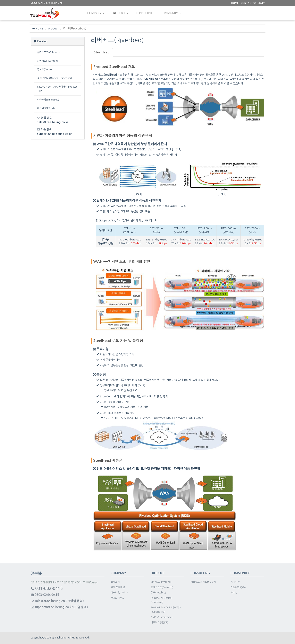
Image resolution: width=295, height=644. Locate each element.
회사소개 (115, 582)
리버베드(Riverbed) (48, 61)
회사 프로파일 (118, 587)
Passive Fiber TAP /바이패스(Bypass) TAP (57, 89)
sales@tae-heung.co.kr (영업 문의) (57, 601)
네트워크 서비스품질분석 (203, 582)
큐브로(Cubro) (45, 70)
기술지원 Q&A (238, 587)
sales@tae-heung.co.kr (53, 122)
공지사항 (235, 582)
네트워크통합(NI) (46, 108)
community (171, 13)
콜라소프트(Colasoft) (48, 52)
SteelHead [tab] (102, 52)
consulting (145, 13)
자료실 (234, 593)
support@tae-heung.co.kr (54, 134)
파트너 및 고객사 (119, 593)
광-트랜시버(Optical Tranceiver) (54, 78)
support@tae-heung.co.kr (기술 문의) (59, 607)
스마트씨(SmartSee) (48, 100)
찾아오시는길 (117, 598)
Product (121, 13)
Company (96, 13)
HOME (38, 29)
